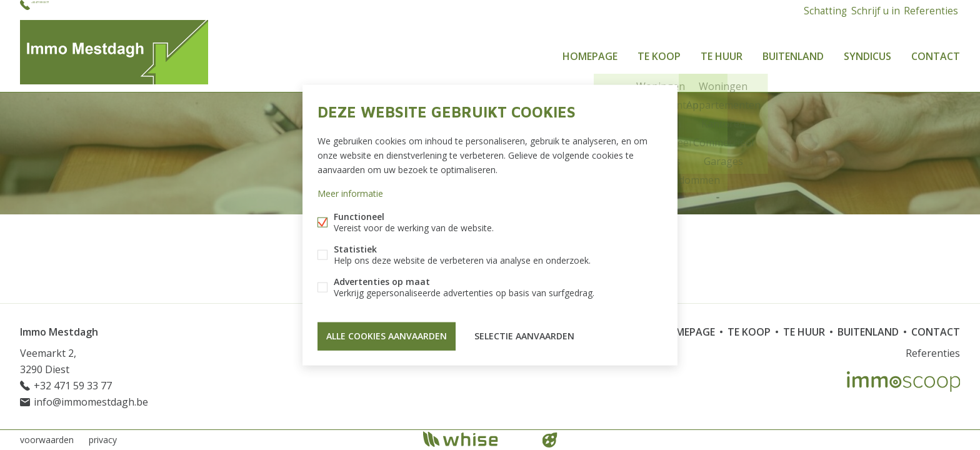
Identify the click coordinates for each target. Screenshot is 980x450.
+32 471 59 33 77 (70, 10)
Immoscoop (903, 382)
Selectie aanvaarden (524, 334)
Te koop (659, 52)
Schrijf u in (870, 10)
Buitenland (793, 52)
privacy (103, 440)
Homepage (590, 52)
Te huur (722, 52)
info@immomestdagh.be (91, 402)
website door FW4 (550, 440)
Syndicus (867, 52)
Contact (936, 52)
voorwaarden (47, 440)
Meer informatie (350, 195)
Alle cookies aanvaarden (387, 334)
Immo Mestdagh (59, 332)
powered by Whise (475, 439)
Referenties (929, 10)
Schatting (816, 10)
